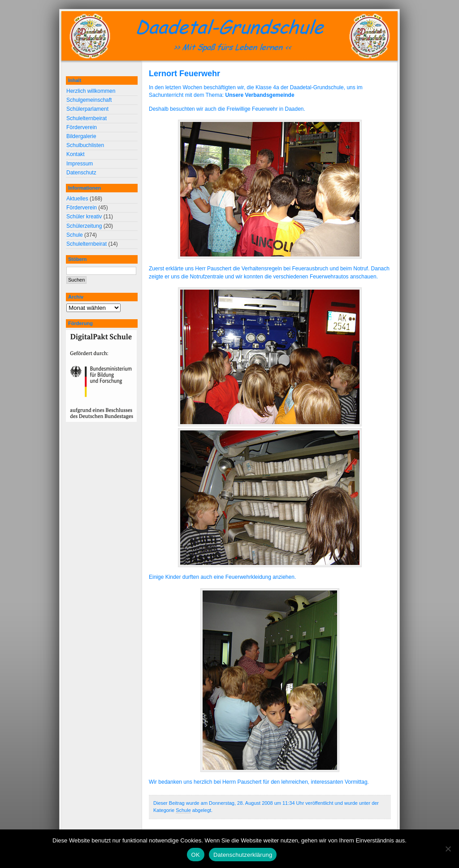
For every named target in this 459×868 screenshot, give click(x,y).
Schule (183, 810)
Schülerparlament (87, 109)
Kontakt (76, 154)
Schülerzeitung (84, 226)
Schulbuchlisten (85, 145)
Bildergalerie (81, 136)
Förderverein (82, 127)
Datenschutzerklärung (243, 855)
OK (196, 855)
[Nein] (448, 849)
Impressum (80, 164)
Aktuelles (77, 199)
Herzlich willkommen (91, 91)
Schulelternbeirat (87, 118)
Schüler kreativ (84, 217)
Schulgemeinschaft (89, 100)
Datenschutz (81, 173)
